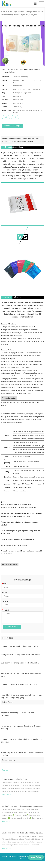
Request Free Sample (12, 126)
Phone (4, 593)
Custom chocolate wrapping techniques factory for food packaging (21, 742)
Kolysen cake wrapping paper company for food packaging (19, 715)
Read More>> (7, 771)
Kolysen (4, 12)
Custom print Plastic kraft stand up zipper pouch (19, 686)
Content (5, 610)
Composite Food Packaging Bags (14, 781)
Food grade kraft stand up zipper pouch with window (20, 656)
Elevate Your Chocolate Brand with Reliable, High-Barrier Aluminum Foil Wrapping (23, 834)
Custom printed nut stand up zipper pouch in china (20, 648)
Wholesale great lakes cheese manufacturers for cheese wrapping (22, 755)
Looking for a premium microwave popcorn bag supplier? (23, 807)
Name (5, 584)
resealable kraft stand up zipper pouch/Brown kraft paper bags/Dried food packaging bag (22, 698)
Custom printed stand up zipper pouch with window (20, 664)
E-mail (5, 601)
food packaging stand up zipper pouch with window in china (21, 676)
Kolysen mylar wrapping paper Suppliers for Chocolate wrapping (21, 729)
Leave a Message (12, 627)
